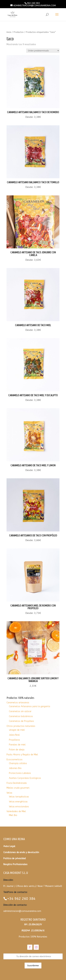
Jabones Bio (15, 768)
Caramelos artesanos (18, 703)
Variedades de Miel (16, 811)
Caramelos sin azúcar (20, 711)
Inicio (9, 32)
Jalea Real (14, 735)
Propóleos (14, 740)
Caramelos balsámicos (21, 716)
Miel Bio (13, 815)
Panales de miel (17, 745)
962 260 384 (33, 3)
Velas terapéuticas (19, 797)
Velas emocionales (19, 807)
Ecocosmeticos (15, 760)
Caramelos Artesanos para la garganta (29, 706)
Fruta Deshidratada (17, 783)
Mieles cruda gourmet (18, 788)
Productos (19, 32)
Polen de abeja (17, 750)
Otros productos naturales (21, 726)
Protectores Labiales (20, 773)
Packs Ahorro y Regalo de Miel (22, 755)
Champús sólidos (18, 763)
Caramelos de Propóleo (21, 721)
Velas (9, 793)
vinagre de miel (17, 730)
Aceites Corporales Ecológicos (25, 778)
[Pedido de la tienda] (43, 51)
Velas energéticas (18, 802)
